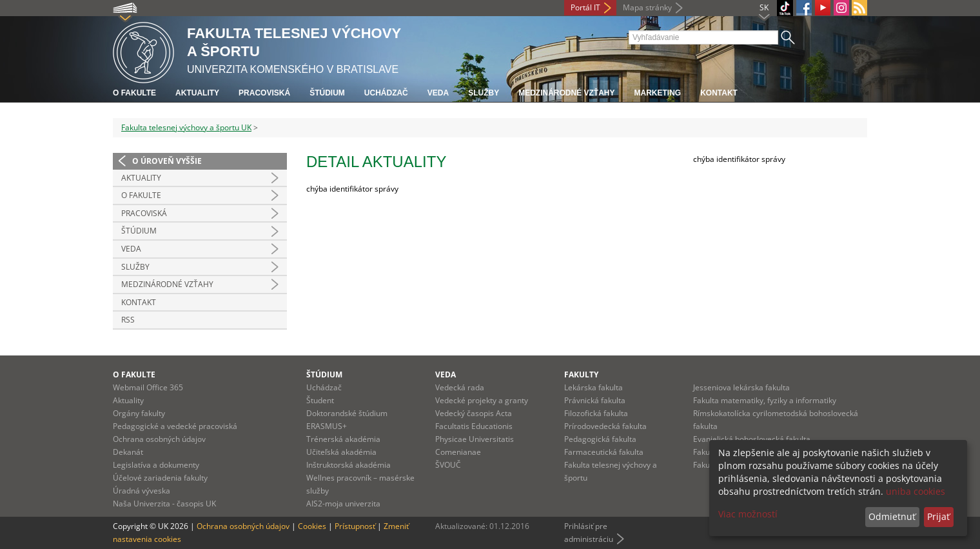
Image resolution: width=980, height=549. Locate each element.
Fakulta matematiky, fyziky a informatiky (765, 400)
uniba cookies (916, 491)
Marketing (657, 93)
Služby (484, 93)
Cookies (312, 526)
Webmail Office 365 (148, 387)
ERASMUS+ (327, 426)
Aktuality (197, 93)
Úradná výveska (142, 491)
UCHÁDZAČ (386, 93)
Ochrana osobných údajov (159, 439)
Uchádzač (324, 387)
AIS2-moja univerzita (343, 504)
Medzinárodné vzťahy (566, 93)
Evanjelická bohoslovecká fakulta (752, 439)
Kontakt (719, 93)
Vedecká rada (460, 387)
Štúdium (327, 93)
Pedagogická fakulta (600, 439)
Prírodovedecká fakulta (605, 426)
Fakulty (581, 374)
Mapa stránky (647, 7)
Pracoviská (264, 93)
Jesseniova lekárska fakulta (741, 387)
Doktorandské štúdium (347, 413)
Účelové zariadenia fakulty (160, 478)
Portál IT (585, 7)
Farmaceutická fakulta (604, 452)
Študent (320, 400)
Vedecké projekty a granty (482, 400)
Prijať (938, 516)
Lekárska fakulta (593, 387)
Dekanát (128, 452)
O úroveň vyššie (167, 161)
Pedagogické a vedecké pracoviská (175, 426)
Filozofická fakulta (596, 413)
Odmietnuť (892, 516)
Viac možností (748, 514)
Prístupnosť (355, 526)
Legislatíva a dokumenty (156, 465)
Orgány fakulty (139, 413)
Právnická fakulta (595, 400)
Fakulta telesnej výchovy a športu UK (186, 127)
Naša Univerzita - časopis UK (164, 504)
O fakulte (134, 93)
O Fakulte (141, 195)
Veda (438, 93)
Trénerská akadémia (343, 439)
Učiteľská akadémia (341, 452)
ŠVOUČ (448, 465)
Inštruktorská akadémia (348, 465)
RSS (128, 320)
